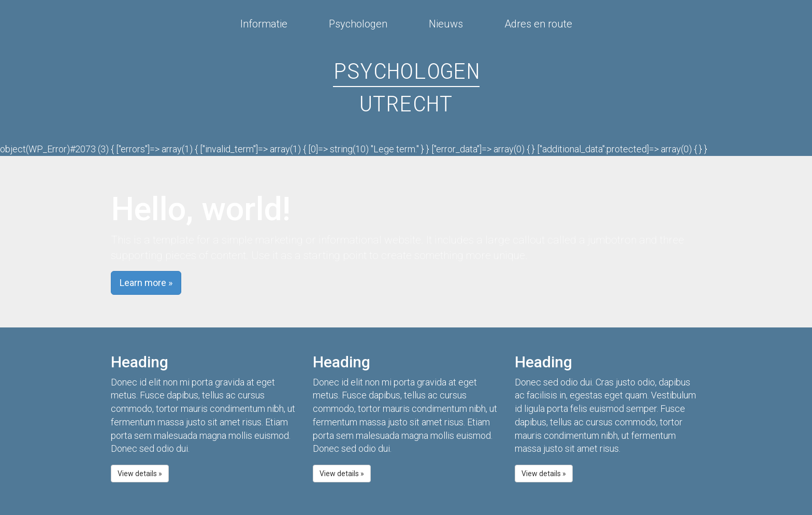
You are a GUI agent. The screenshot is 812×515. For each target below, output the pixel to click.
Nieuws (446, 24)
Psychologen (358, 24)
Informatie (264, 24)
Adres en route (538, 24)
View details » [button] (140, 474)
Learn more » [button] (146, 283)
